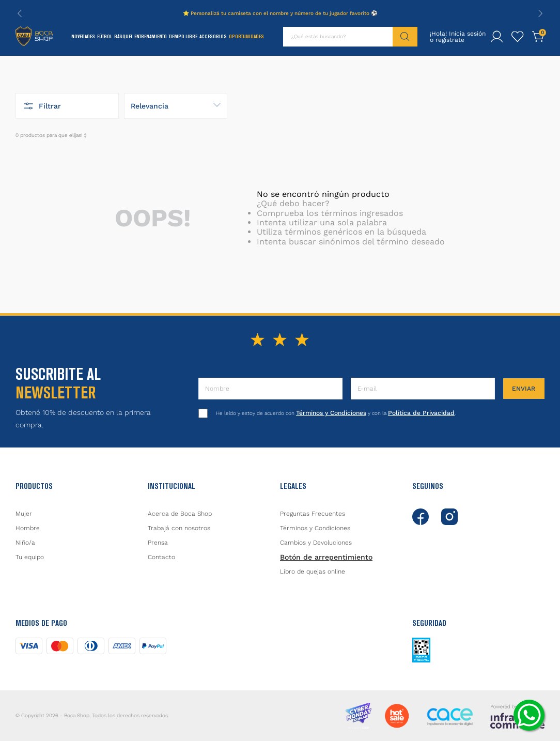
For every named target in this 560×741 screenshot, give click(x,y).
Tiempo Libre (183, 36)
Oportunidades (246, 36)
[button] (67, 106)
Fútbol (105, 36)
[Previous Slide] (20, 13)
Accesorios (213, 36)
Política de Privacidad (421, 413)
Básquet (123, 36)
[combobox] (350, 37)
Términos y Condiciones (331, 413)
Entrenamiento (151, 36)
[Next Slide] (540, 13)
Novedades (83, 36)
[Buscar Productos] (405, 37)
